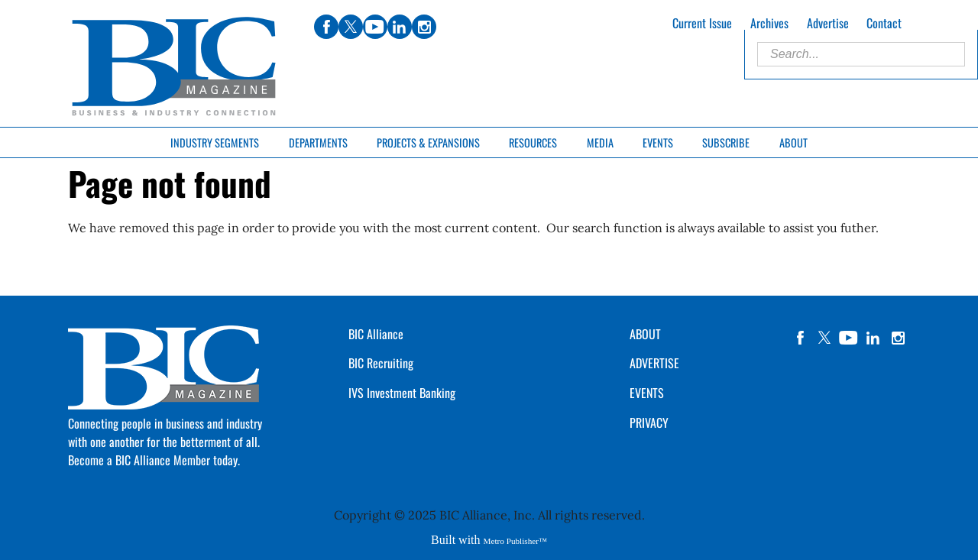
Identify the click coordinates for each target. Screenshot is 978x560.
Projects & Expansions (428, 142)
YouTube (849, 338)
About (793, 142)
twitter (824, 338)
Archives (769, 23)
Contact (884, 23)
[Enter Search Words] (861, 54)
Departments (318, 142)
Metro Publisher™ (515, 541)
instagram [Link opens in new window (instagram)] (424, 27)
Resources (533, 142)
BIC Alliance (376, 334)
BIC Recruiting (381, 363)
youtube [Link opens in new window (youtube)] (375, 27)
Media (600, 142)
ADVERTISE (654, 363)
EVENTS (647, 393)
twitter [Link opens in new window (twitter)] (351, 27)
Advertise (828, 23)
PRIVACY (649, 422)
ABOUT (645, 334)
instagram (898, 338)
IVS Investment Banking (402, 393)
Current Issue (702, 23)
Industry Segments (215, 142)
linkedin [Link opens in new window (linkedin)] (400, 27)
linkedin (873, 338)
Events (658, 142)
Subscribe (726, 142)
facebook (800, 338)
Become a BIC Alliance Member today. (154, 460)
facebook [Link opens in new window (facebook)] (326, 27)
